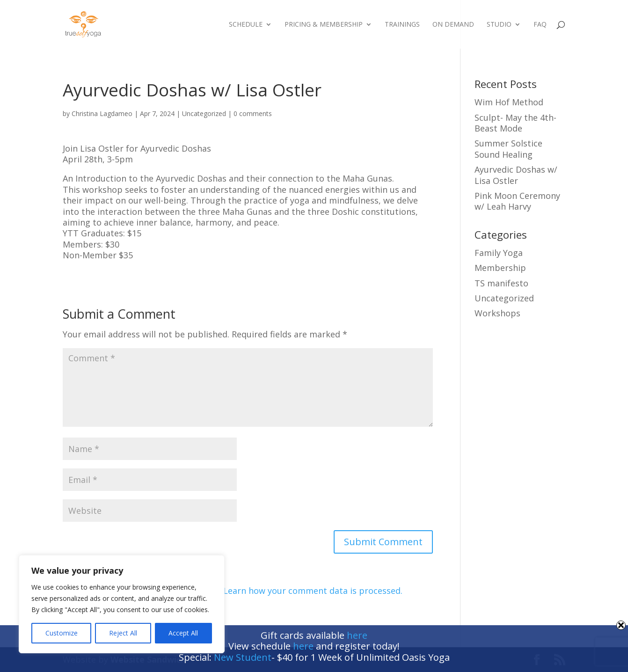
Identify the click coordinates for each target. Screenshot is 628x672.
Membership (500, 268)
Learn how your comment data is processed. (313, 591)
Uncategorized (204, 113)
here (357, 635)
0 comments (253, 113)
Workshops (497, 313)
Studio (499, 25)
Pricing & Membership (324, 25)
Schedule (246, 25)
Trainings (402, 25)
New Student (243, 657)
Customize (62, 633)
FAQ (540, 25)
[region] (122, 604)
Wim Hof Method (509, 102)
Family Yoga (499, 253)
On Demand (453, 25)
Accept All (183, 633)
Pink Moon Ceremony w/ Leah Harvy (517, 201)
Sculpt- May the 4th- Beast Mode (515, 123)
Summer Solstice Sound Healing (508, 149)
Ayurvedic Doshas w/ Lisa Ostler (516, 175)
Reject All (123, 633)
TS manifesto (501, 283)
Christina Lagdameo (102, 113)
